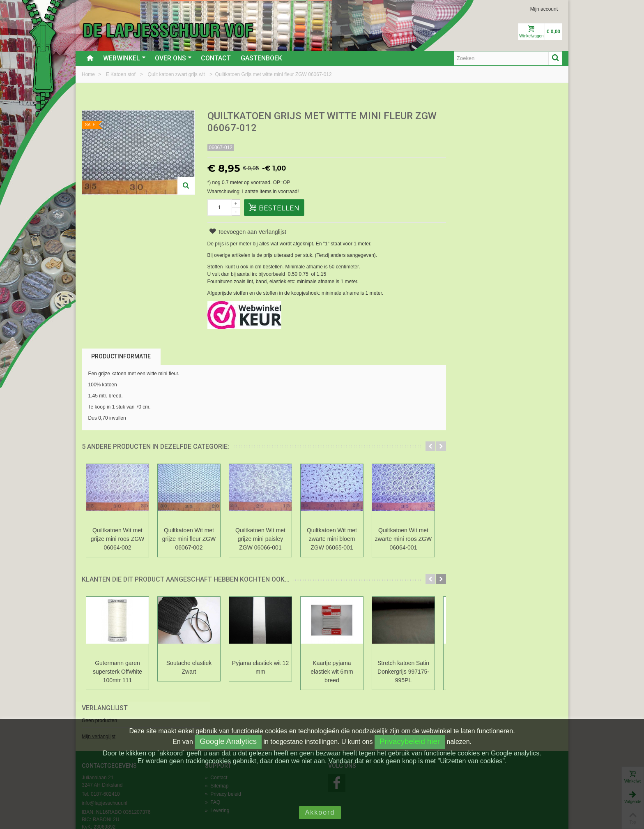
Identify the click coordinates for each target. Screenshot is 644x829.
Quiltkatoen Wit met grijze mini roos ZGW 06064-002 (118, 539)
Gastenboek (261, 58)
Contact (216, 58)
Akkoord (320, 812)
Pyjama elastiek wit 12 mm (260, 667)
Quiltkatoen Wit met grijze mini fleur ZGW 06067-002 (189, 539)
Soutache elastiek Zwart (189, 667)
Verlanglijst (474, 117)
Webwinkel (124, 58)
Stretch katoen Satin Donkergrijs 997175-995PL (403, 672)
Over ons (173, 58)
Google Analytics (228, 741)
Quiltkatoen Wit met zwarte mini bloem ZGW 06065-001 (332, 539)
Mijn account (544, 9)
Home (89, 74)
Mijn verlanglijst (468, 145)
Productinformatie (121, 356)
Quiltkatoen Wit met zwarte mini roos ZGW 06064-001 (403, 539)
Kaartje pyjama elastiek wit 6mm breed (332, 672)
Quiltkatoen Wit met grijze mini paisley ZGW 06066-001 (260, 539)
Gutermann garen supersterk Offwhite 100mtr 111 (117, 672)
